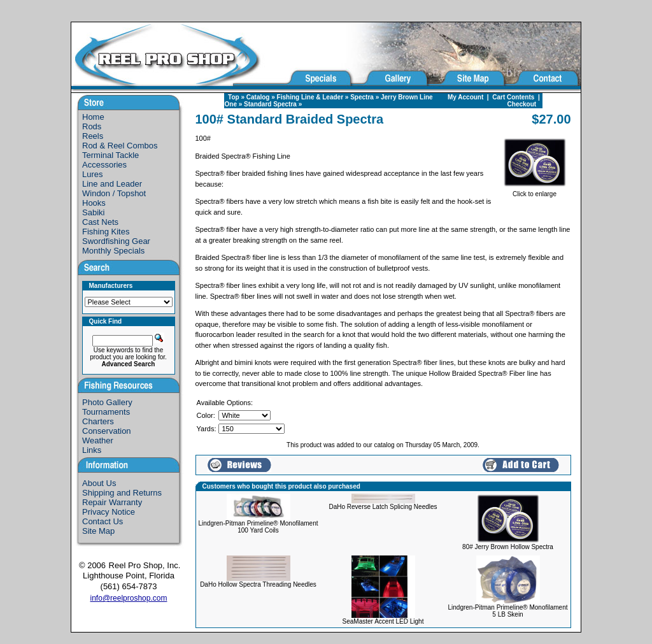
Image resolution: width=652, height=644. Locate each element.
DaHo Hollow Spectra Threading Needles (258, 584)
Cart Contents (513, 97)
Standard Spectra (270, 104)
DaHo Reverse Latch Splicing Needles (383, 507)
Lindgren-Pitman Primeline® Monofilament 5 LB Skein (508, 611)
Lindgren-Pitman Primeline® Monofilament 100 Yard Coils (259, 527)
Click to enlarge (535, 191)
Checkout (522, 104)
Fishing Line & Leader (310, 97)
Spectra (362, 97)
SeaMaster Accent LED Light (383, 621)
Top (234, 97)
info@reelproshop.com (129, 598)
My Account (465, 97)
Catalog (258, 97)
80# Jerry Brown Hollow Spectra (508, 547)
